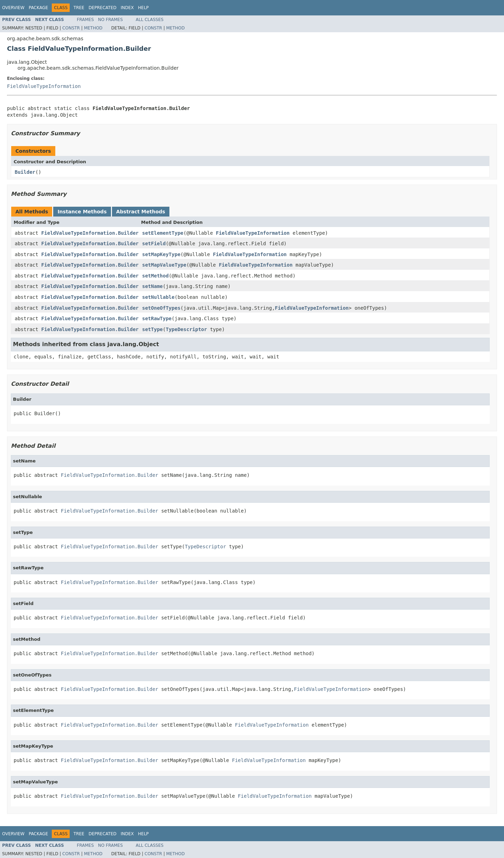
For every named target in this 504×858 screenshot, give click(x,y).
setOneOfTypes (161, 308)
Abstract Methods (141, 212)
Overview (13, 8)
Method (93, 28)
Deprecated (103, 8)
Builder (25, 172)
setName (152, 286)
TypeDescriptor (186, 329)
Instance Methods (82, 212)
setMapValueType (164, 265)
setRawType (157, 318)
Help (143, 8)
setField (154, 243)
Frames (86, 20)
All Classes (150, 20)
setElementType (163, 233)
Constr (71, 28)
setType (152, 329)
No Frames (110, 20)
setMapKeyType (161, 254)
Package (38, 8)
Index (127, 8)
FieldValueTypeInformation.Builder (90, 233)
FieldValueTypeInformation (44, 86)
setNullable (158, 297)
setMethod (155, 276)
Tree (79, 8)
